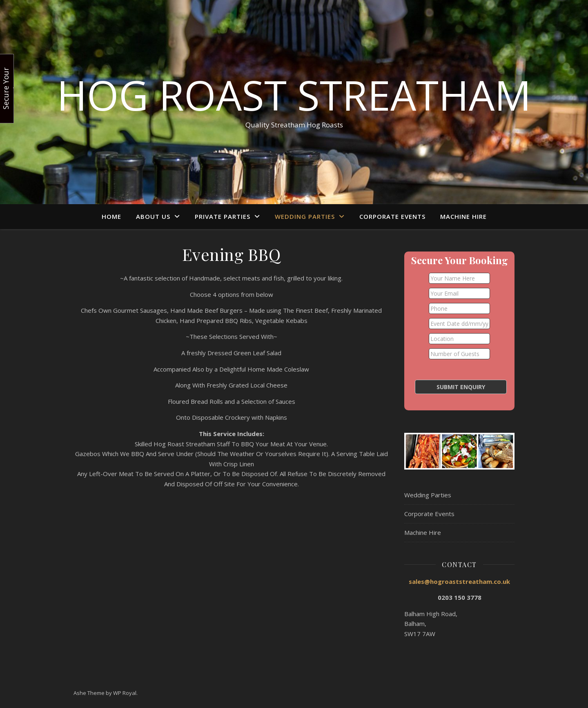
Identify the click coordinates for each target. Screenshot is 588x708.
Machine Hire (463, 216)
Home (111, 216)
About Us (153, 216)
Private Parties (223, 216)
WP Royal (125, 693)
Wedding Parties (305, 216)
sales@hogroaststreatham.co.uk (459, 581)
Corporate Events (392, 216)
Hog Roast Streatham (294, 95)
